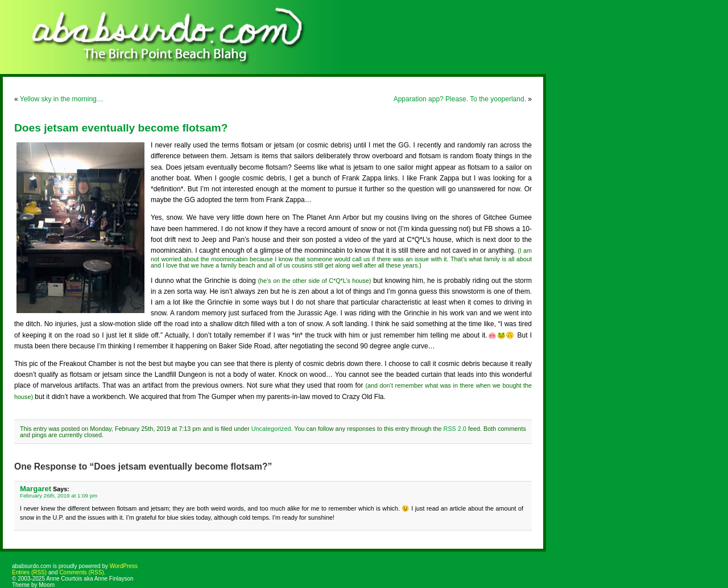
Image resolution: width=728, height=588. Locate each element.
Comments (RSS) (81, 572)
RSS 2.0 (455, 429)
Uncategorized (271, 429)
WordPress (124, 566)
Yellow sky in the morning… (62, 99)
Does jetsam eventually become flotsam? (121, 128)
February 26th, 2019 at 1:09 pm (59, 496)
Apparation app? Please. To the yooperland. (460, 99)
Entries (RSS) (29, 572)
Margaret (36, 489)
